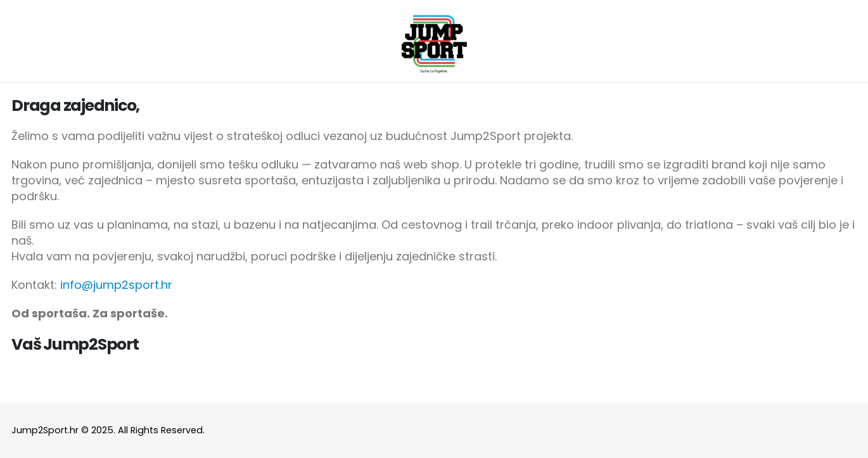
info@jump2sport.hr (116, 285)
